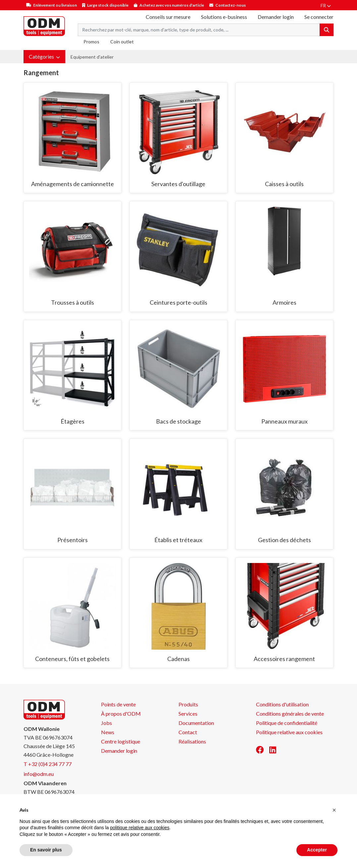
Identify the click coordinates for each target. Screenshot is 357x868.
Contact (188, 732)
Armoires (284, 302)
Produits (188, 704)
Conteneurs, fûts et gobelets (72, 659)
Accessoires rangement (284, 659)
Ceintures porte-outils (178, 302)
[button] (44, 57)
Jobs (106, 723)
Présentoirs (73, 540)
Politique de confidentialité (287, 723)
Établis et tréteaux (178, 540)
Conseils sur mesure (168, 17)
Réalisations (192, 741)
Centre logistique (121, 741)
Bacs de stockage (178, 421)
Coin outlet (122, 42)
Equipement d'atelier (92, 57)
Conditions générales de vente (290, 714)
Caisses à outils (284, 184)
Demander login (276, 17)
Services (188, 714)
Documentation (196, 723)
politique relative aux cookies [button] (140, 828)
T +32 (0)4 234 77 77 (48, 764)
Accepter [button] (317, 850)
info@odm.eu (39, 774)
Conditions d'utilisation (282, 704)
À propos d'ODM (121, 714)
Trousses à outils (73, 302)
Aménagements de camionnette (73, 184)
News (108, 732)
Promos (91, 42)
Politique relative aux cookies (289, 732)
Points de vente (118, 704)
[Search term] (199, 30)
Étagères (73, 421)
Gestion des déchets (284, 540)
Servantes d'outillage (178, 184)
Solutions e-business (224, 17)
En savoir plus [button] (46, 850)
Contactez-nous (230, 5)
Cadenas (178, 659)
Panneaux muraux (284, 421)
